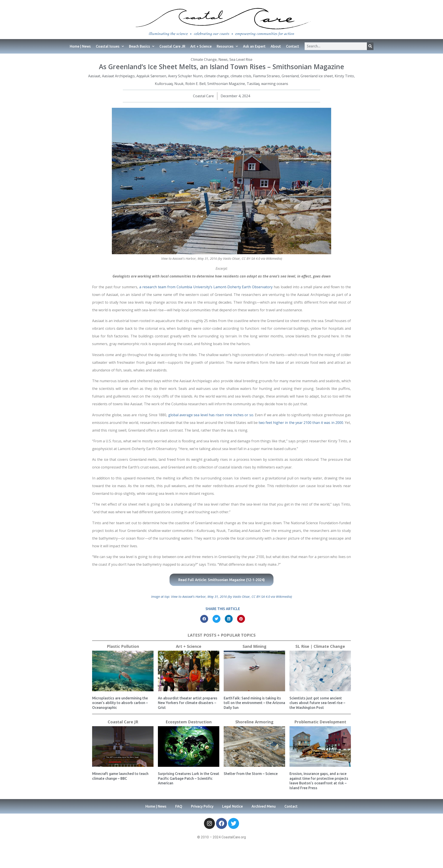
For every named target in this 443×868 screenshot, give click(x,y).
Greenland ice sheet (317, 76)
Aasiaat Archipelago (118, 76)
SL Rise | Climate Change (320, 646)
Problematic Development (320, 722)
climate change (216, 76)
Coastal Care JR (172, 46)
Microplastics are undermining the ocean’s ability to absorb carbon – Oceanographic (120, 703)
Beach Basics (142, 46)
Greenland (290, 76)
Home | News (80, 46)
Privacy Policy (202, 806)
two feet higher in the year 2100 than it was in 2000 (301, 423)
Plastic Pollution (123, 646)
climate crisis (241, 76)
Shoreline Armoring (254, 722)
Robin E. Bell (195, 84)
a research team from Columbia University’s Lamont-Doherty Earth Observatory (206, 287)
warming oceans (275, 84)
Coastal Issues (110, 46)
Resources (227, 46)
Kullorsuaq (164, 84)
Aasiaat (94, 76)
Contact (293, 46)
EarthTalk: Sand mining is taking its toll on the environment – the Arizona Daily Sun (254, 703)
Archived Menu (264, 806)
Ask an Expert (254, 46)
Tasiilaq (253, 84)
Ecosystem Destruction (189, 722)
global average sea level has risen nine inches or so (211, 415)
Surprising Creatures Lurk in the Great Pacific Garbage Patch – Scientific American (189, 778)
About (276, 46)
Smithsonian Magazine (226, 84)
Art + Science (201, 46)
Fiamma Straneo (266, 76)
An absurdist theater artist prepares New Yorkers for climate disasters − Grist (188, 703)
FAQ (179, 806)
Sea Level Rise (241, 59)
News (223, 59)
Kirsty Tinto (344, 76)
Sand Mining (255, 646)
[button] (204, 619)
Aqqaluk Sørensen (151, 76)
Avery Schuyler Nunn (185, 76)
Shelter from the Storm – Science (251, 774)
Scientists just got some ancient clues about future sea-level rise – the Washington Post (317, 703)
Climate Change (204, 59)
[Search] (370, 46)
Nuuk (179, 84)
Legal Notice (232, 806)
